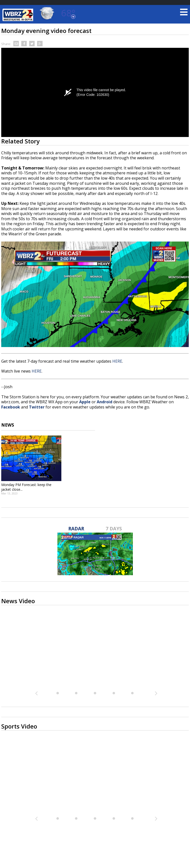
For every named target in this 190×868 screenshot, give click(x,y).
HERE (117, 361)
